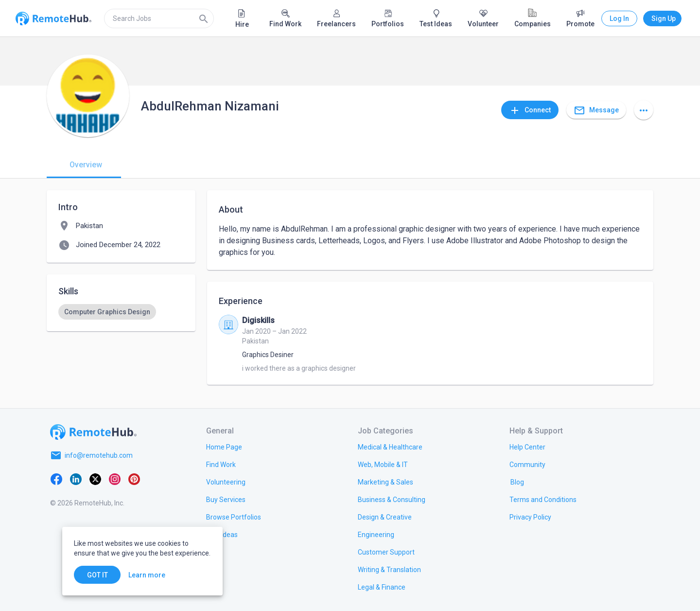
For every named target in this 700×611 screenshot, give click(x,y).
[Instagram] (115, 479)
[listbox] (121, 312)
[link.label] (527, 447)
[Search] (204, 18)
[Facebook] (56, 479)
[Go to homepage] (93, 432)
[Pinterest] (134, 479)
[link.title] (224, 447)
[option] (107, 312)
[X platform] (95, 479)
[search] (159, 18)
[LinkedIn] (76, 479)
